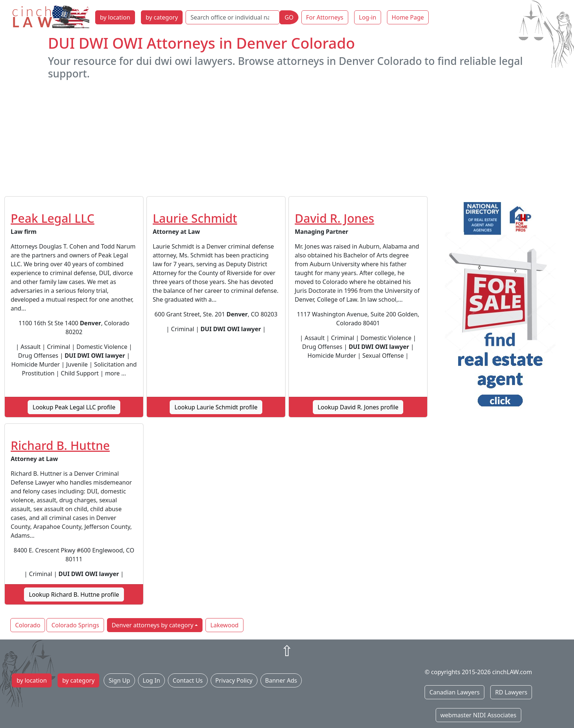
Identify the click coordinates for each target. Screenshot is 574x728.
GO (289, 17)
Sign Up (119, 680)
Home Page (408, 17)
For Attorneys (325, 17)
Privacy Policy (234, 680)
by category (162, 17)
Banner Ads (281, 680)
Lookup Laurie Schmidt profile (216, 407)
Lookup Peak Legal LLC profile (74, 407)
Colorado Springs (75, 625)
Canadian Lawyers (454, 692)
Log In (151, 680)
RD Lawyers (511, 692)
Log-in (368, 17)
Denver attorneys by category (153, 625)
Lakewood (224, 625)
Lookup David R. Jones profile (358, 407)
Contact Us (188, 680)
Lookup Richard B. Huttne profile (74, 594)
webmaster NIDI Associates (478, 715)
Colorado (28, 625)
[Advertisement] (287, 138)
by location (115, 17)
